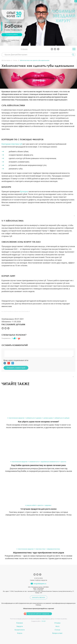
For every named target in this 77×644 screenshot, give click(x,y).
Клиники (20, 623)
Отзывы (57, 623)
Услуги (20, 633)
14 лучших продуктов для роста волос (38, 509)
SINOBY (44, 621)
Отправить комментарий (16, 368)
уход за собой (31, 505)
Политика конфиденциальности (19, 619)
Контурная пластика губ (12, 144)
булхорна (24, 192)
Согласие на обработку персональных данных (42, 619)
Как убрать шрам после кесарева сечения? (38, 422)
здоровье (48, 505)
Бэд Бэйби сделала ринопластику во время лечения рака (39, 465)
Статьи (57, 630)
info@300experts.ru (40, 584)
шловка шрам (48, 418)
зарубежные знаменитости (50, 462)
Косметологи (20, 630)
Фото (57, 626)
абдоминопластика (53, 549)
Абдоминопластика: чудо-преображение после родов (38, 553)
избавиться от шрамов (34, 418)
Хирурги (20, 626)
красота (63, 462)
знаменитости (34, 462)
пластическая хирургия (16, 418)
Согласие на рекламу (61, 619)
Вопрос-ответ (57, 633)
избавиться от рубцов (62, 418)
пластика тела (40, 549)
